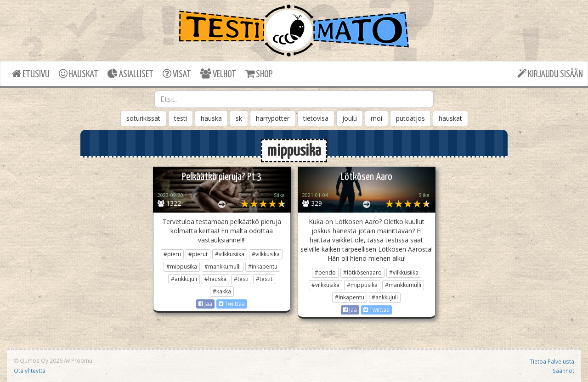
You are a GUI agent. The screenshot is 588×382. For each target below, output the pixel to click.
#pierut (198, 254)
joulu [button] (350, 118)
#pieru (172, 254)
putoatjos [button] (410, 118)
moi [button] (376, 118)
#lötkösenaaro (362, 272)
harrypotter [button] (273, 118)
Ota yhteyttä (30, 371)
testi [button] (181, 118)
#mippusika (182, 267)
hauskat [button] (450, 118)
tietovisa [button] (316, 118)
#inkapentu (263, 267)
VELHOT (218, 74)
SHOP (259, 74)
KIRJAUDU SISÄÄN (550, 74)
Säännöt (563, 371)
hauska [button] (211, 118)
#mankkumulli (223, 267)
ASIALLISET (130, 74)
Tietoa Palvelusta (552, 361)
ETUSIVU (31, 74)
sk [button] (239, 118)
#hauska (215, 279)
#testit (264, 279)
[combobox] (294, 99)
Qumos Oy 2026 (38, 360)
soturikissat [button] (143, 118)
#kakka (222, 291)
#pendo (325, 272)
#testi (241, 279)
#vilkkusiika (230, 254)
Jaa (205, 304)
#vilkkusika (266, 254)
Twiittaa (232, 304)
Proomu (82, 360)
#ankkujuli (184, 279)
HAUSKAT (79, 74)
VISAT (177, 74)
